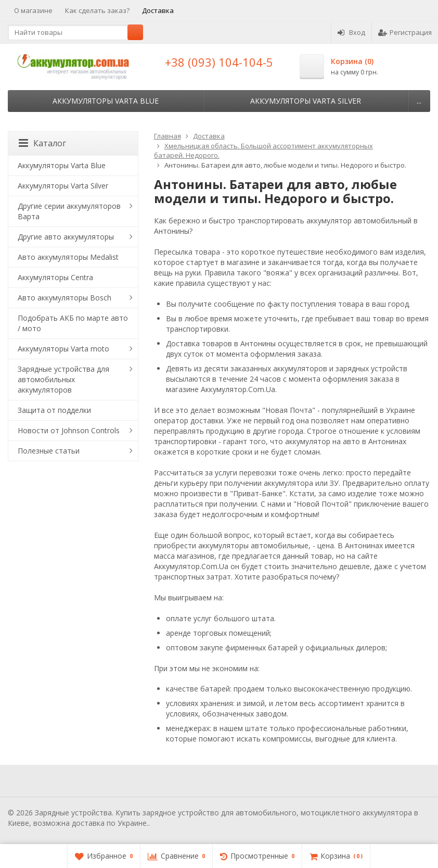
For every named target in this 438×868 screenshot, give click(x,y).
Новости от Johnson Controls (69, 430)
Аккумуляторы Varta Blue (106, 101)
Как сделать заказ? (97, 10)
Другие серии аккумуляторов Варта (69, 211)
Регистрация (405, 32)
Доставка (158, 10)
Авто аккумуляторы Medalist (68, 257)
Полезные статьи (49, 451)
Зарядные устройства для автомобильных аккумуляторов (63, 379)
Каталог (42, 143)
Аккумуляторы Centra (55, 277)
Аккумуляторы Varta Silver (306, 101)
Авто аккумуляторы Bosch (65, 298)
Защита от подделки (54, 410)
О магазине (33, 10)
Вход (351, 32)
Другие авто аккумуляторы (66, 237)
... (419, 101)
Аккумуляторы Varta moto (63, 349)
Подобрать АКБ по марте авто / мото (73, 323)
